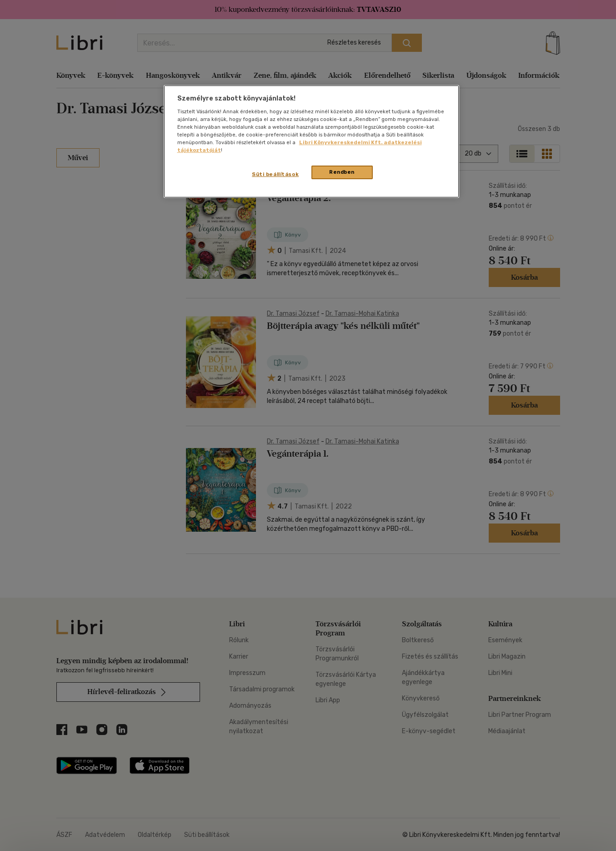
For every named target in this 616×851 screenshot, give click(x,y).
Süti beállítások (275, 174)
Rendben (342, 172)
